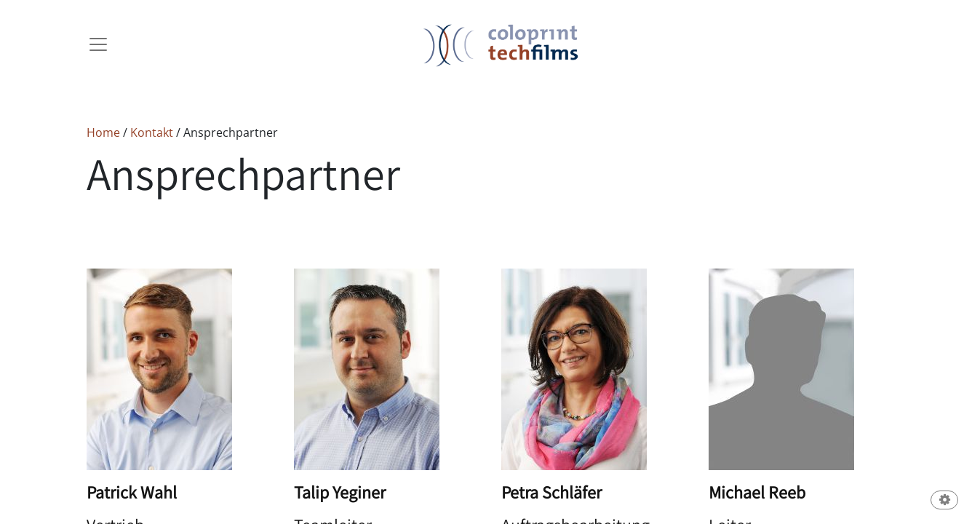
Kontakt (153, 132)
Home (103, 132)
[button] (944, 501)
